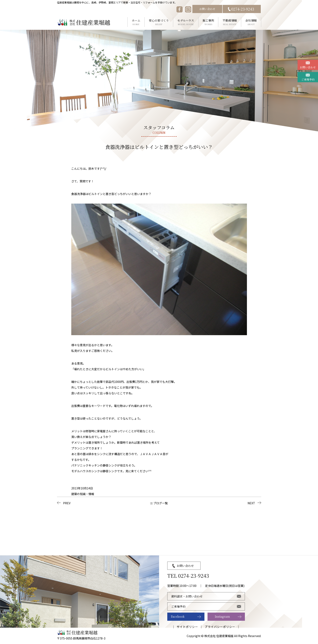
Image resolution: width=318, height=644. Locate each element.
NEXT (251, 503)
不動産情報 (230, 22)
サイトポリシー (187, 627)
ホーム (136, 22)
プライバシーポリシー (220, 627)
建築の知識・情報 (83, 494)
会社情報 (251, 22)
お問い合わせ (207, 9)
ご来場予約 (308, 79)
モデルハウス (186, 22)
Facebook (178, 616)
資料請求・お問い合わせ (187, 596)
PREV (67, 503)
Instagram (222, 616)
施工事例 (208, 22)
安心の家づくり (159, 22)
